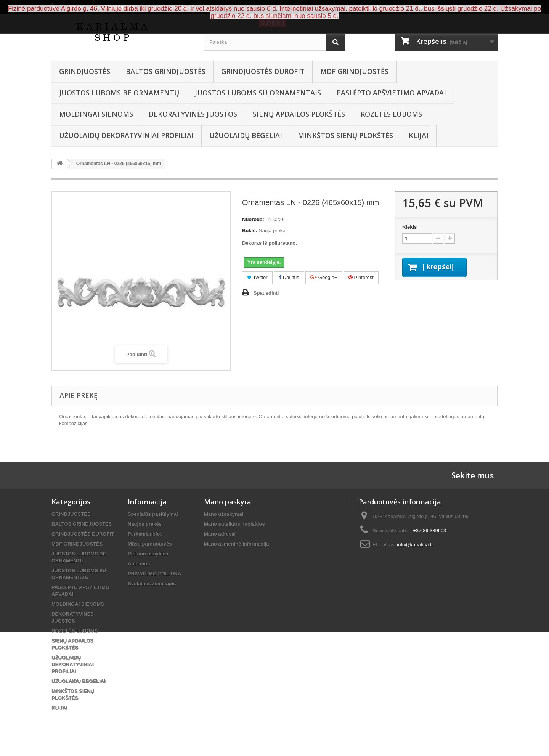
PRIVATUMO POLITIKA (154, 574)
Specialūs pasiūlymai (153, 514)
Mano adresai (220, 534)
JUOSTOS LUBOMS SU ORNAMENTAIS (258, 93)
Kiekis (409, 227)
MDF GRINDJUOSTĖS (354, 71)
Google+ (324, 277)
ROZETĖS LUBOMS (391, 114)
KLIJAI (419, 135)
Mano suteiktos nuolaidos (234, 524)
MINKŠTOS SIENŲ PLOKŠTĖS (345, 135)
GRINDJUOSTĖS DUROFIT (263, 71)
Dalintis (289, 277)
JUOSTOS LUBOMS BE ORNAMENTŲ (119, 93)
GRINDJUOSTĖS (85, 71)
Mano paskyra (228, 502)
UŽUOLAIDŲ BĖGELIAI (246, 135)
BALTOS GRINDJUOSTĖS (166, 71)
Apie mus (139, 564)
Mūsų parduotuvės (150, 544)
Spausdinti (266, 293)
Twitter (257, 277)
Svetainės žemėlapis (152, 583)
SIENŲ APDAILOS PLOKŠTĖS (299, 114)
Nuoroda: (253, 219)
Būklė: (250, 230)
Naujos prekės (145, 524)
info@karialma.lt (415, 545)
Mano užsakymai (224, 514)
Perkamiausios (145, 534)
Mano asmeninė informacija (237, 544)
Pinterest (361, 277)
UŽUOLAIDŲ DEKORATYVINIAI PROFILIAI (126, 135)
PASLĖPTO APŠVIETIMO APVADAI (391, 93)
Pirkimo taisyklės (148, 554)
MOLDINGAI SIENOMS (96, 114)
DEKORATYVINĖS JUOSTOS (193, 114)
